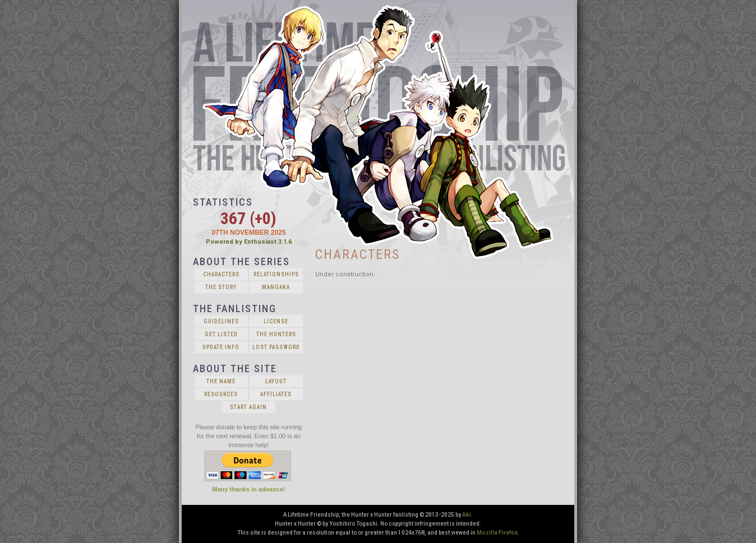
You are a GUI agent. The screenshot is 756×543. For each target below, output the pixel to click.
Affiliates (276, 394)
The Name (221, 381)
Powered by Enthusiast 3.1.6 (249, 242)
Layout (276, 381)
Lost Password (276, 347)
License (276, 321)
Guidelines (221, 321)
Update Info (221, 347)
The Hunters (276, 334)
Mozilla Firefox (497, 533)
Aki (467, 515)
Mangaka (276, 287)
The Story (221, 287)
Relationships (276, 274)
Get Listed (221, 334)
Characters (221, 274)
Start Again (248, 407)
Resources (221, 394)
